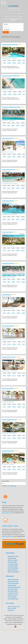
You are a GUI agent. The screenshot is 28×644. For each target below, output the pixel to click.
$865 (9, 282)
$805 (13, 125)
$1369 (18, 250)
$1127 (18, 125)
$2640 (23, 188)
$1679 (15, 94)
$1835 (19, 157)
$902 (9, 313)
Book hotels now (7, 513)
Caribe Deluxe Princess (8, 201)
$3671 (24, 157)
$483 (4, 125)
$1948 (19, 438)
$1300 (14, 63)
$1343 (10, 94)
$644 (9, 125)
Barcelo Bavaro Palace (8, 326)
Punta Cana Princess (7, 232)
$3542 (24, 344)
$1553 (14, 469)
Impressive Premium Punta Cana (11, 76)
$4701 (25, 94)
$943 (13, 188)
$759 (4, 344)
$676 (4, 313)
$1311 (14, 157)
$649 (4, 282)
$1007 (5, 94)
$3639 (24, 63)
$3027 (23, 282)
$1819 (19, 63)
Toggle (4, 3)
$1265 (14, 344)
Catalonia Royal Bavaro (8, 451)
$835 (4, 438)
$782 (9, 250)
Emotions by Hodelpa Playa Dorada (11, 107)
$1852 (19, 407)
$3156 (23, 313)
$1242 (9, 469)
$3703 (24, 407)
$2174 (19, 469)
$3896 (24, 438)
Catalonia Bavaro (7, 295)
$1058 (9, 407)
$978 (13, 250)
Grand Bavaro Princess (8, 263)
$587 (4, 250)
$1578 (18, 313)
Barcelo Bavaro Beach (8, 138)
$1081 (13, 282)
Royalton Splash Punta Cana (9, 420)
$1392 (14, 438)
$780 (4, 63)
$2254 (23, 125)
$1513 (18, 282)
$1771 (19, 344)
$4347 (24, 469)
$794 (4, 407)
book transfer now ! (8, 536)
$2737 (23, 250)
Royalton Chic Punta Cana (9, 357)
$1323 (14, 407)
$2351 (20, 94)
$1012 (9, 344)
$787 (4, 157)
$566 (4, 188)
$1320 (18, 188)
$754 (9, 188)
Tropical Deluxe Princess (9, 170)
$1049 (9, 157)
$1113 (9, 438)
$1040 (9, 63)
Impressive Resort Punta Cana (10, 44)
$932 (4, 469)
